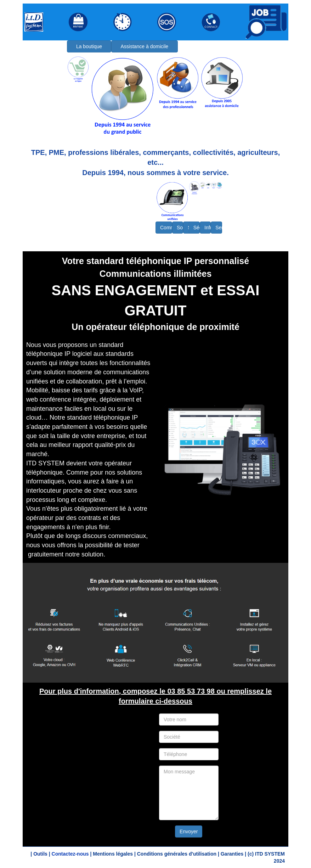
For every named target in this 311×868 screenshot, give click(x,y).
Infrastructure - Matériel (208, 228)
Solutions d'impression (180, 228)
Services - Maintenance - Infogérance (219, 228)
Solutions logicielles (190, 228)
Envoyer (189, 831)
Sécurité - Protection (197, 228)
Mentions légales (113, 854)
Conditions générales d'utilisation (177, 854)
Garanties (232, 854)
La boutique (89, 46)
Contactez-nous (70, 854)
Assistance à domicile (144, 46)
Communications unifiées (166, 228)
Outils (40, 854)
